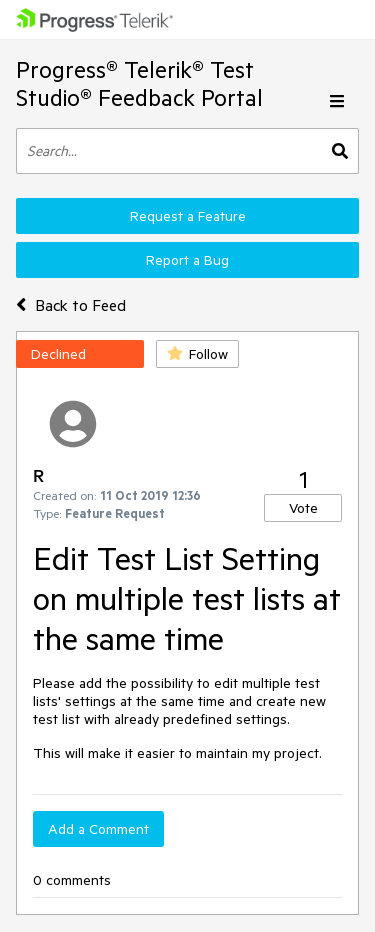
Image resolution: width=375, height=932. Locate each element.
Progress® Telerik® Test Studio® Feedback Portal (139, 83)
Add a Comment (98, 829)
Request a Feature (188, 216)
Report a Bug (187, 260)
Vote (303, 508)
